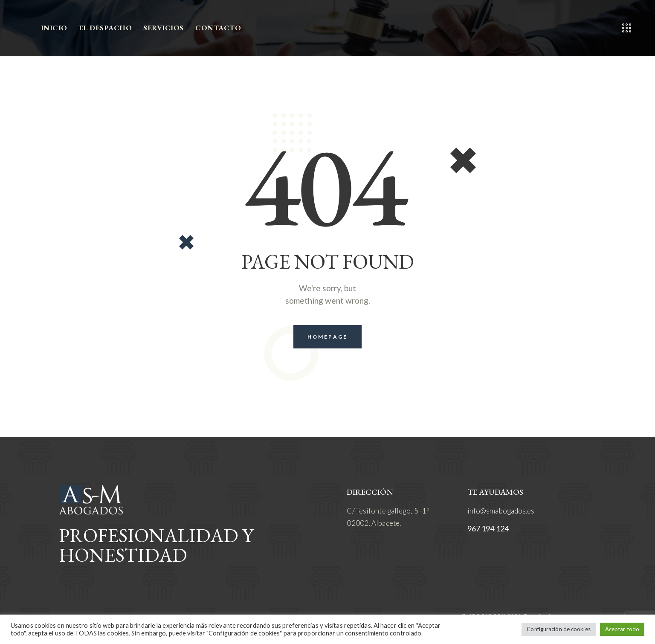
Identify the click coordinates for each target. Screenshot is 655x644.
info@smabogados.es (501, 511)
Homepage (327, 337)
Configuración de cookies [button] (558, 629)
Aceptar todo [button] (622, 629)
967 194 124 (488, 528)
